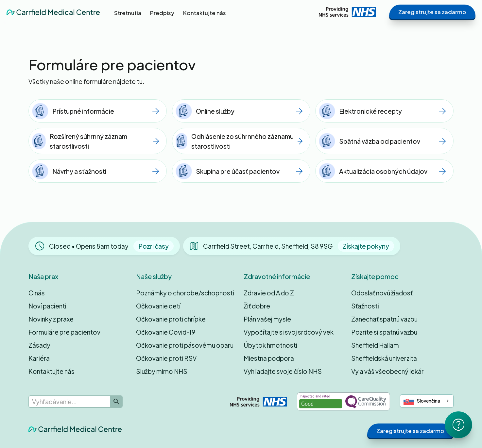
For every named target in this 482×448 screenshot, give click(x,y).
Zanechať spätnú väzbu (384, 319)
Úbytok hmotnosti (270, 345)
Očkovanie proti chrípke (171, 319)
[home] (53, 12)
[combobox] (427, 401)
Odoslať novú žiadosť (382, 293)
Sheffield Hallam (375, 345)
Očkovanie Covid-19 (166, 332)
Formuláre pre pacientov (64, 332)
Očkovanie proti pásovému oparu (185, 345)
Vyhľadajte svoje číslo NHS (283, 371)
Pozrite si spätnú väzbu (384, 332)
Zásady (39, 345)
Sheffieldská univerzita (384, 358)
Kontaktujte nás (52, 371)
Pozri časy (154, 246)
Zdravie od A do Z (269, 293)
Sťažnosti (365, 306)
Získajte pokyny (366, 246)
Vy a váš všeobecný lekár (387, 371)
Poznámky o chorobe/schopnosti (185, 293)
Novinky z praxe (51, 319)
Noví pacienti (47, 306)
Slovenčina (422, 401)
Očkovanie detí (158, 306)
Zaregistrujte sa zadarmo (432, 12)
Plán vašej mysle (267, 319)
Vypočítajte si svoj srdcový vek (289, 332)
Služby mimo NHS (162, 371)
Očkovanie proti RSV (166, 358)
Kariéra (39, 358)
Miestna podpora (269, 358)
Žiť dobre (257, 306)
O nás (37, 293)
